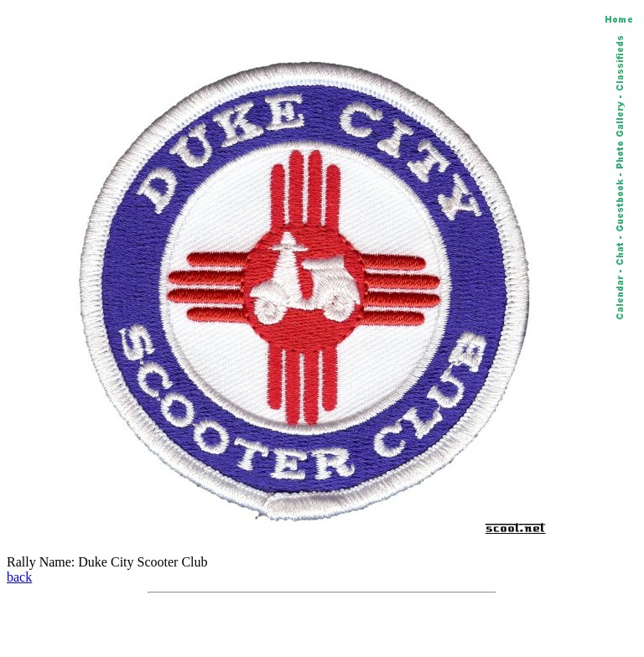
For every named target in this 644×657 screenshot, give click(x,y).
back (19, 577)
